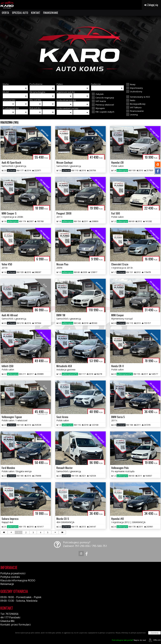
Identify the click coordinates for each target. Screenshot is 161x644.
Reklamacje (7, 584)
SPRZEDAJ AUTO (20, 13)
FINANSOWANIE (51, 13)
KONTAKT (36, 13)
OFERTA (5, 13)
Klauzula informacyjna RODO (18, 580)
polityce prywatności (138, 633)
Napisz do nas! (129, 640)
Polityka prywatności (13, 573)
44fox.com (154, 640)
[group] (80, 48)
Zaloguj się (151, 5)
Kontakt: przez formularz (16, 625)
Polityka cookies (10, 577)
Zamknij (154, 633)
